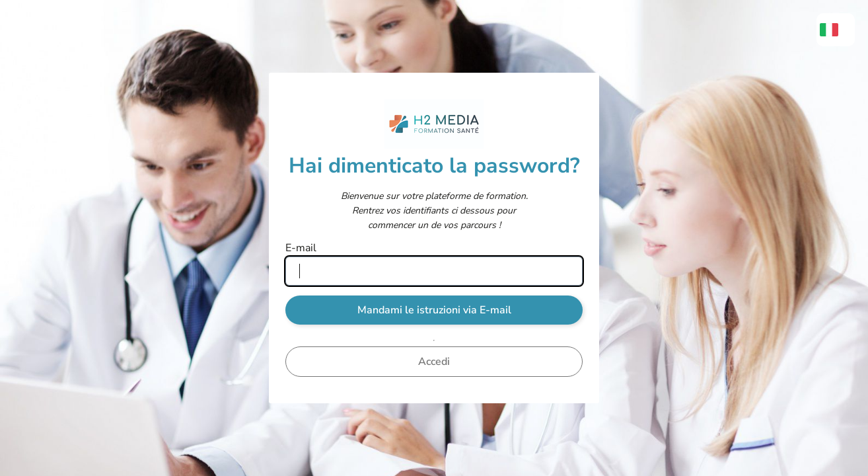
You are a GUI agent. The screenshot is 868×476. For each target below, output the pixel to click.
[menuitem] (836, 30)
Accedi (434, 362)
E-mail (301, 248)
